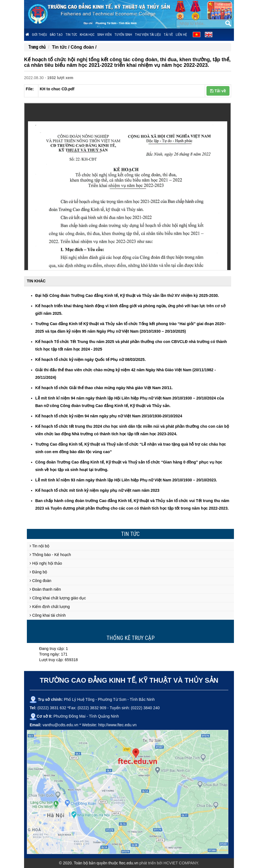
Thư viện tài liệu (148, 35)
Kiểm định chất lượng (50, 607)
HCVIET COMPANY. (181, 863)
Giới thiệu (39, 35)
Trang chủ (37, 47)
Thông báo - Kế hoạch (50, 555)
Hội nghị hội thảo (46, 563)
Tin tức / (61, 47)
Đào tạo (56, 35)
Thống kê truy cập (131, 638)
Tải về (168, 35)
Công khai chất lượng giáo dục (58, 598)
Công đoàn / (84, 47)
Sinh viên (104, 35)
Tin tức (71, 35)
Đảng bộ (38, 572)
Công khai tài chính (48, 615)
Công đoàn (40, 581)
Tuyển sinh (123, 35)
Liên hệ (181, 35)
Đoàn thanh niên (45, 589)
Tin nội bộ (39, 546)
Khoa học (87, 35)
